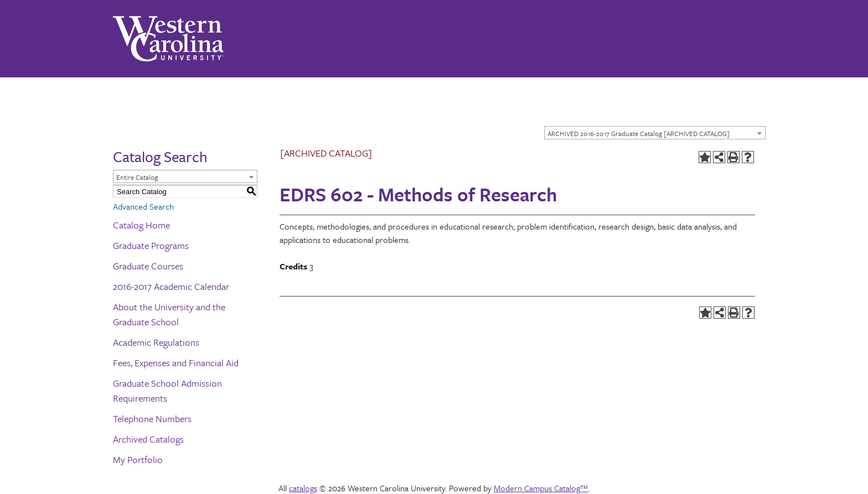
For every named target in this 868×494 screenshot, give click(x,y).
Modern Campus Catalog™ (541, 488)
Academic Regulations (156, 342)
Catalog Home (141, 225)
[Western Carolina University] (168, 39)
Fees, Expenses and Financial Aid (176, 363)
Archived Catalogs (148, 439)
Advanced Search (143, 206)
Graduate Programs (151, 245)
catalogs (303, 488)
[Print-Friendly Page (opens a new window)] (733, 157)
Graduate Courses (148, 266)
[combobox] (655, 133)
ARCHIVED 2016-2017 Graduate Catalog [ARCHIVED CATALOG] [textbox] (639, 133)
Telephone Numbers (152, 418)
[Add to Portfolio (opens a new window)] (705, 157)
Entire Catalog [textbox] (137, 177)
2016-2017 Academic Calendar (171, 286)
